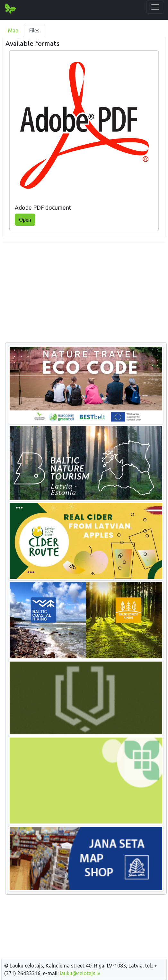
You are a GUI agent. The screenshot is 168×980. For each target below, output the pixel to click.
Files (34, 30)
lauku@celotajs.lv (80, 973)
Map (13, 30)
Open (25, 220)
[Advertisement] (84, 293)
